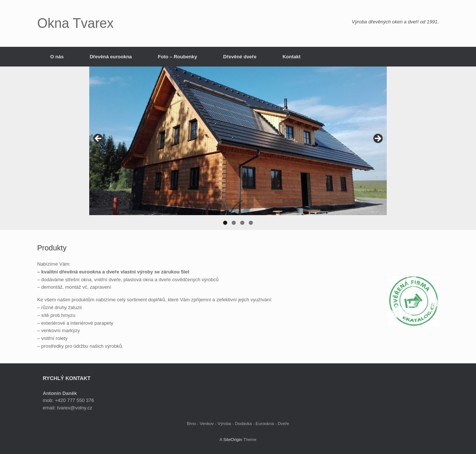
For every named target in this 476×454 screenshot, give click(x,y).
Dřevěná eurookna (111, 57)
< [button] (99, 139)
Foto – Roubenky (178, 57)
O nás (57, 57)
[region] (238, 148)
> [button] (377, 139)
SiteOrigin (233, 440)
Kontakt (292, 57)
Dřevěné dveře (240, 57)
